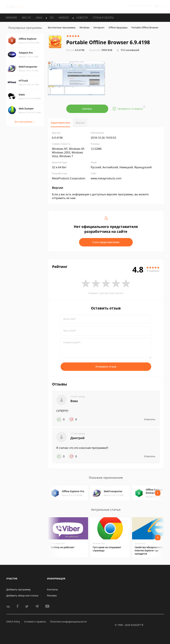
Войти (131, 6)
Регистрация (144, 6)
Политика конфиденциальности (68, 622)
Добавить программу (19, 589)
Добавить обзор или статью (22, 596)
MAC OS (26, 18)
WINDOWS (11, 18)
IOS (52, 18)
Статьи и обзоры (103, 18)
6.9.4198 (75, 50)
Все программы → (25, 122)
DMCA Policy (13, 622)
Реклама (52, 596)
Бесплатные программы (62, 27)
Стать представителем (106, 242)
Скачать (87, 109)
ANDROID (64, 18)
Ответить (150, 419)
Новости (82, 18)
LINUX (39, 18)
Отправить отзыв (106, 367)
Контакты (52, 589)
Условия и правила (35, 622)
